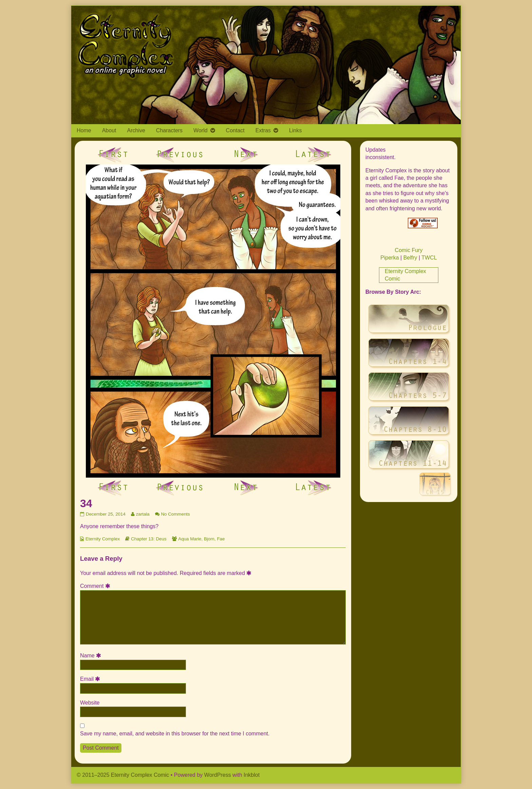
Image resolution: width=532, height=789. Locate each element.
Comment (96, 586)
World (201, 130)
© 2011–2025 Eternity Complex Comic (123, 775)
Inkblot (252, 775)
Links (295, 130)
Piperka (389, 258)
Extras (263, 130)
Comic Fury (409, 250)
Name (92, 656)
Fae (221, 539)
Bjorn (209, 539)
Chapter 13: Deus (149, 539)
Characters (169, 130)
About (109, 130)
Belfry (410, 258)
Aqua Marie (190, 539)
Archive (136, 130)
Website (90, 703)
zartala (143, 514)
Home (84, 130)
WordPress (218, 775)
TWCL (429, 258)
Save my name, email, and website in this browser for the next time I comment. (175, 734)
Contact (235, 130)
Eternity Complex (103, 539)
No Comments (175, 514)
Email (91, 679)
